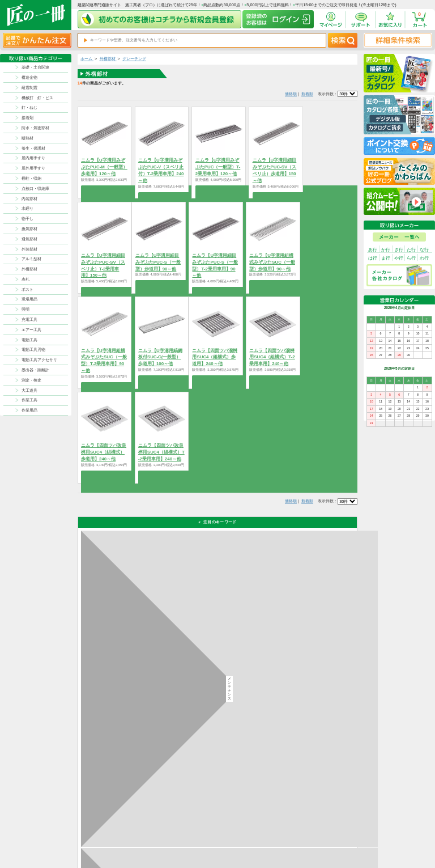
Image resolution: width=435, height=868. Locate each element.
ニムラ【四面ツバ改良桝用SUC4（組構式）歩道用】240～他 (104, 452)
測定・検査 (31, 380)
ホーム (87, 59)
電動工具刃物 (33, 350)
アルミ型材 (31, 259)
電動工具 (29, 340)
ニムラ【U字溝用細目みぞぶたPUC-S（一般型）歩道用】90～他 (158, 262)
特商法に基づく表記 (322, 832)
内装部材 (29, 199)
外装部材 (29, 249)
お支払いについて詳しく (121, 774)
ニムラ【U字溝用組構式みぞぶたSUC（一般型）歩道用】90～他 (272, 262)
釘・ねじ (29, 107)
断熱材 (27, 138)
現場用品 (29, 299)
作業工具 (29, 400)
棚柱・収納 (31, 178)
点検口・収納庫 (35, 189)
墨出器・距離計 (35, 370)
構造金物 (29, 77)
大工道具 (29, 390)
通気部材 (29, 239)
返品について (241, 825)
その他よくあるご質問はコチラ (296, 722)
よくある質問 (241, 846)
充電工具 (29, 319)
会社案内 (269, 839)
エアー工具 (31, 330)
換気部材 (29, 229)
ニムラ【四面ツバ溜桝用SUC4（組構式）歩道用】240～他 (215, 357)
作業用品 (29, 410)
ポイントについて (245, 832)
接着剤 (27, 118)
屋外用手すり (33, 168)
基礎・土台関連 (35, 67)
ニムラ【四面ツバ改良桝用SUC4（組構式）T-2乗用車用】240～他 (161, 452)
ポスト (27, 289)
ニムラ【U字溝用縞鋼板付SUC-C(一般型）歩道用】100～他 (160, 357)
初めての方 (271, 832)
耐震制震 (29, 88)
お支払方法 (271, 825)
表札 (25, 279)
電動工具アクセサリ (39, 360)
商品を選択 (105, 189)
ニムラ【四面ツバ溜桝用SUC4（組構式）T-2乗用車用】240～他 (272, 357)
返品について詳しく (285, 647)
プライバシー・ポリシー (326, 825)
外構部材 (29, 269)
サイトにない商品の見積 (326, 839)
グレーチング (134, 59)
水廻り (27, 208)
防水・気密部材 (35, 128)
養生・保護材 (33, 148)
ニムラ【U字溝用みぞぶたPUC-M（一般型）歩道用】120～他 (104, 167)
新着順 (307, 94)
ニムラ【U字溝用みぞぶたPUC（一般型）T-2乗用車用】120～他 (218, 167)
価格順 (291, 94)
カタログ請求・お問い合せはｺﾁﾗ (297, 750)
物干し (27, 219)
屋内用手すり (33, 158)
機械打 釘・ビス (37, 98)
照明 (25, 309)
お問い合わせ (241, 839)
